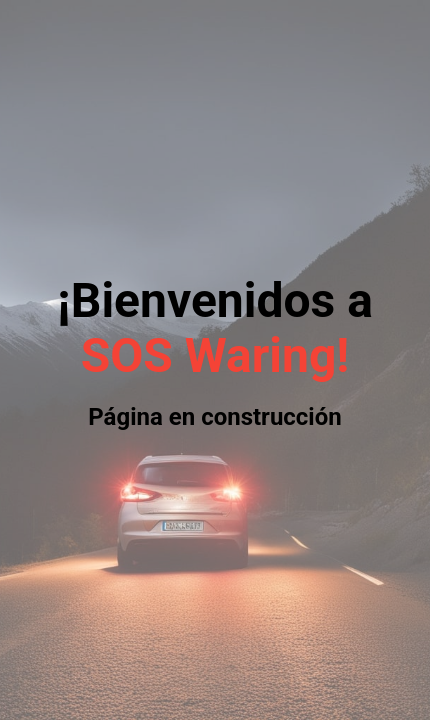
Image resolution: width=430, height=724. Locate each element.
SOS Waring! (215, 355)
